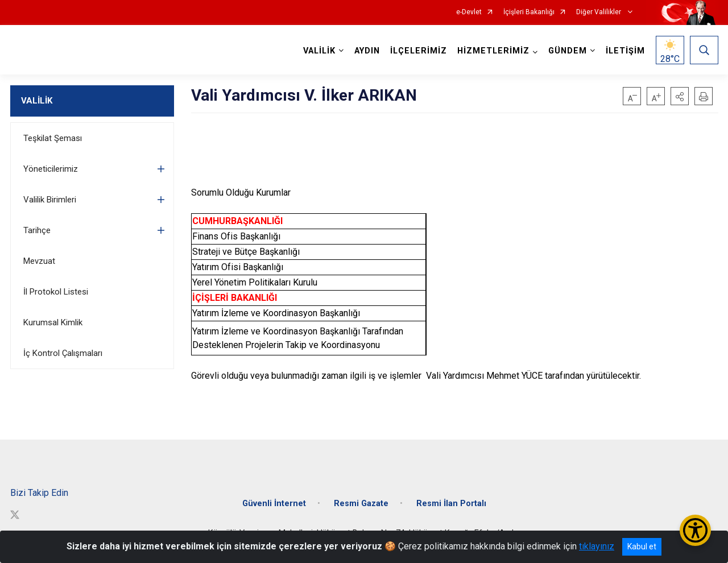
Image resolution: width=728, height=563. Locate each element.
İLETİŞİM (625, 51)
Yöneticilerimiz (51, 169)
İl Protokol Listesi (56, 292)
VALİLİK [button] (319, 51)
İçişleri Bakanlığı (529, 12)
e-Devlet (469, 12)
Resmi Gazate (361, 504)
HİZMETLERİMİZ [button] (493, 51)
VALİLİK (37, 101)
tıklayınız (597, 546)
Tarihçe (37, 230)
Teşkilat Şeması (53, 138)
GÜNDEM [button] (568, 51)
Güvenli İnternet (274, 504)
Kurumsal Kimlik (53, 322)
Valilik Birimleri (50, 200)
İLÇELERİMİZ (419, 51)
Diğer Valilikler (599, 12)
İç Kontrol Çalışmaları (63, 353)
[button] (680, 96)
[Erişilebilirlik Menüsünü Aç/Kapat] (695, 530)
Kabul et (642, 547)
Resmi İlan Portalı (451, 504)
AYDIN (367, 51)
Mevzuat (39, 261)
